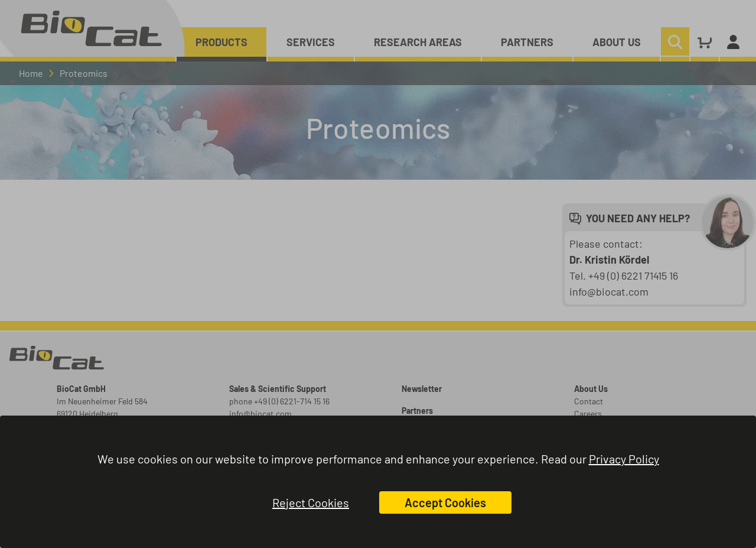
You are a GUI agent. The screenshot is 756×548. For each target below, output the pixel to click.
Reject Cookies (311, 502)
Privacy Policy (624, 459)
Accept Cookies (445, 502)
